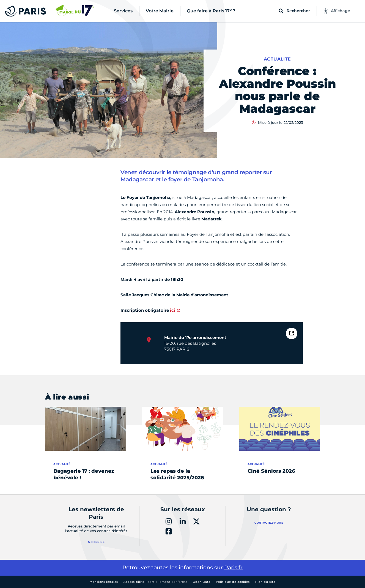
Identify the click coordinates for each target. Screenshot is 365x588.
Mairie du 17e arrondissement (195, 337)
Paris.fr (233, 568)
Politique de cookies (233, 582)
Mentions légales (104, 582)
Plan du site (265, 582)
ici (173, 310)
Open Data (202, 582)
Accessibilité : (155, 582)
